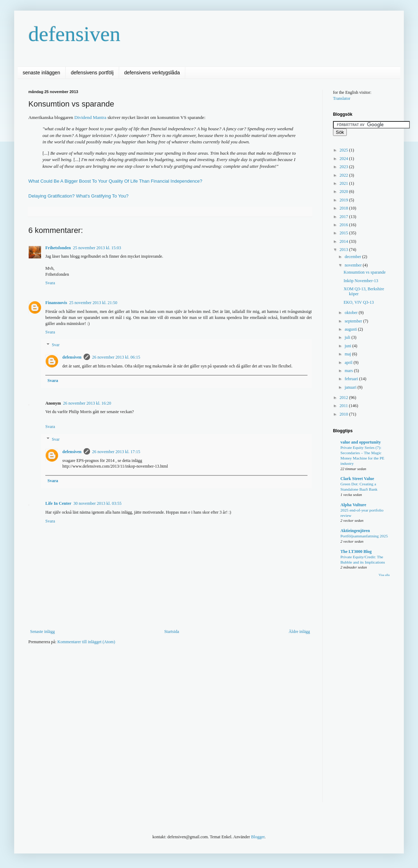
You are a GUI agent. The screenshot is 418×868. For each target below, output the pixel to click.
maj (348, 354)
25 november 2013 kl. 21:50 (93, 303)
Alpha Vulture (353, 505)
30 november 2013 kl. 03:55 (97, 503)
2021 (344, 183)
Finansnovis (56, 303)
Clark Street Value (357, 479)
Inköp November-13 (361, 281)
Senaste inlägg (43, 632)
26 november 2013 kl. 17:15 (116, 452)
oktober (352, 313)
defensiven (74, 34)
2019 (344, 200)
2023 (344, 167)
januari (351, 387)
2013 (344, 250)
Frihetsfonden (58, 248)
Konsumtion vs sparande (365, 272)
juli (348, 337)
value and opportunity (361, 442)
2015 (344, 233)
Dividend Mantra (90, 117)
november (354, 265)
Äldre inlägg (299, 632)
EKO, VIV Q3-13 (359, 302)
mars (349, 371)
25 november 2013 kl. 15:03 (97, 248)
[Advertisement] (69, 725)
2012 (344, 398)
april (349, 362)
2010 (344, 414)
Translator (342, 98)
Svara (50, 283)
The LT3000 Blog (356, 552)
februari (352, 379)
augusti (351, 329)
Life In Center (58, 503)
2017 (344, 217)
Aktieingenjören (355, 531)
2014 (344, 241)
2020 (344, 192)
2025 (344, 150)
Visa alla (384, 575)
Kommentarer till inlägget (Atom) (86, 642)
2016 (344, 225)
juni (349, 346)
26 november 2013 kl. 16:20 (87, 403)
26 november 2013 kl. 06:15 (116, 357)
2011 (344, 406)
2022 (344, 175)
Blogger (258, 837)
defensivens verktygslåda (152, 73)
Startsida (172, 632)
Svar (56, 345)
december (354, 257)
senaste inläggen (41, 73)
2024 (344, 159)
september (354, 321)
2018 (344, 208)
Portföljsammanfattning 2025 (364, 536)
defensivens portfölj (92, 73)
